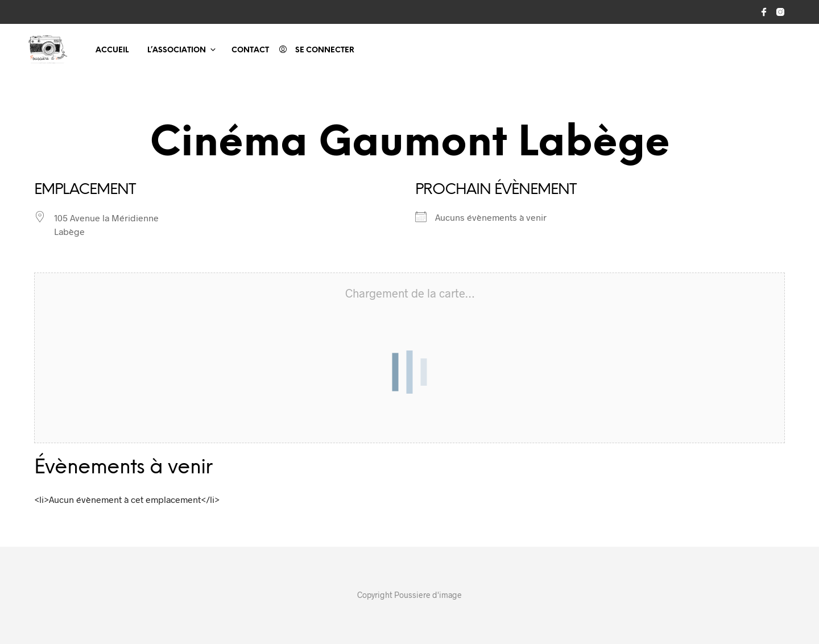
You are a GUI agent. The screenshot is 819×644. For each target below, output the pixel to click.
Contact (250, 50)
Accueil (112, 50)
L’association (177, 50)
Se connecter (325, 50)
